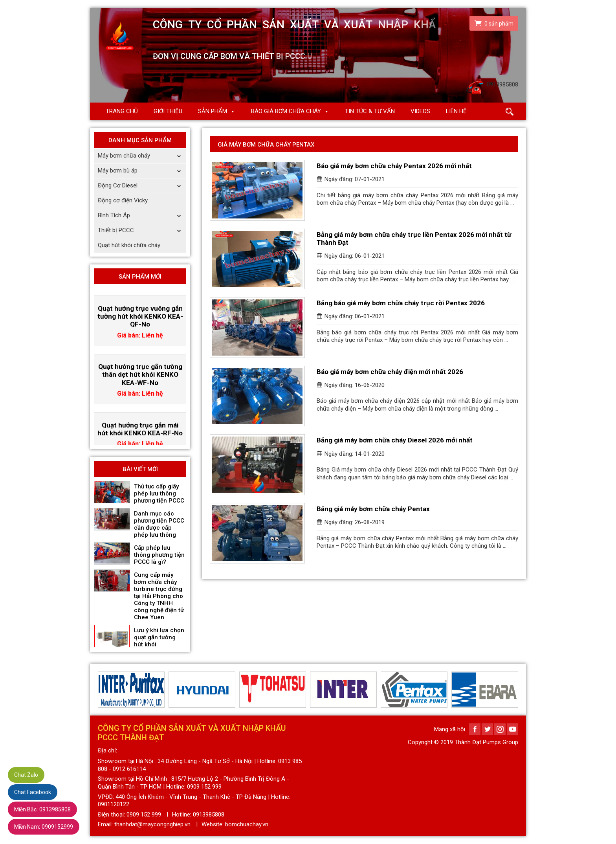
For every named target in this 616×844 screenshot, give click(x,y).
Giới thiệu (168, 111)
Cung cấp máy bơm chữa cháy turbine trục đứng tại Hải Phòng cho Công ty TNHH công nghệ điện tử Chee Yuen (159, 596)
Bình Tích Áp (142, 216)
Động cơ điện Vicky (123, 200)
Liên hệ (456, 111)
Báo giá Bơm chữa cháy (286, 111)
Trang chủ (122, 111)
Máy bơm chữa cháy (142, 156)
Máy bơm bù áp (142, 171)
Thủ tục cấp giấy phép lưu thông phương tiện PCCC (159, 494)
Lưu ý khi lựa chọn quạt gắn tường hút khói (159, 637)
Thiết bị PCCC (142, 230)
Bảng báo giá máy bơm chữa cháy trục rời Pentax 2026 (401, 303)
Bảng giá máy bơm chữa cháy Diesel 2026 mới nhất (395, 440)
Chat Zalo (26, 775)
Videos (420, 111)
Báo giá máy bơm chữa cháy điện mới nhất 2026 (390, 372)
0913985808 (42, 809)
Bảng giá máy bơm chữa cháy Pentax (373, 509)
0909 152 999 (144, 815)
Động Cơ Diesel (142, 186)
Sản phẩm (213, 111)
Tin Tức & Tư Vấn (370, 111)
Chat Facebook (33, 792)
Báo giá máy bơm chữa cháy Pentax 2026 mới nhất (394, 166)
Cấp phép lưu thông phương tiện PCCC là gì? (159, 555)
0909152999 (44, 827)
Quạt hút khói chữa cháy (129, 245)
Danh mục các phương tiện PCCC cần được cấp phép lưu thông (159, 524)
